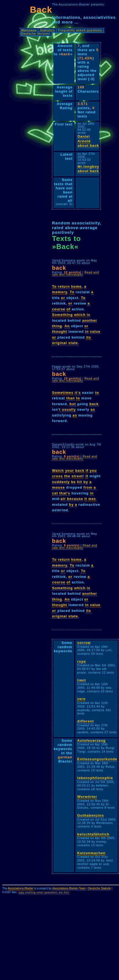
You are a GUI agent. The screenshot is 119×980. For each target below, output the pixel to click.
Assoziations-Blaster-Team (69, 888)
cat (55, 493)
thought (60, 332)
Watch (58, 471)
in (87, 332)
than (70, 398)
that (63, 493)
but (73, 404)
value (95, 332)
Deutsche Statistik (99, 888)
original (59, 343)
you (93, 471)
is (89, 315)
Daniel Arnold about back (88, 141)
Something (62, 315)
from (88, 487)
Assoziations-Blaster (21, 888)
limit (82, 680)
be (73, 482)
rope (82, 661)
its (89, 337)
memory (60, 292)
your (69, 471)
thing (57, 326)
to (97, 393)
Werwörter (87, 797)
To (54, 286)
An (67, 326)
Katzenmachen (91, 853)
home (76, 286)
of (69, 309)
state (73, 343)
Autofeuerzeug (91, 741)
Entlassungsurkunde (97, 759)
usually (69, 409)
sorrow (84, 643)
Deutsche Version (35, 33)
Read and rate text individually (76, 274)
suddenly (61, 482)
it (76, 393)
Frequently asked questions (80, 30)
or (63, 298)
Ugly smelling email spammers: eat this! (44, 893)
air (63, 499)
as (93, 409)
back (94, 404)
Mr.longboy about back (88, 169)
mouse (58, 487)
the (67, 476)
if (87, 471)
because (75, 499)
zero (81, 699)
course (59, 309)
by (86, 482)
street (77, 476)
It (87, 476)
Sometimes (63, 393)
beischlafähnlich (93, 834)
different (86, 721)
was (92, 499)
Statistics (47, 30)
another (90, 320)
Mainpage (29, 30)
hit (80, 482)
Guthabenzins (91, 815)
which (80, 315)
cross (57, 476)
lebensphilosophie (95, 778)
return (64, 286)
